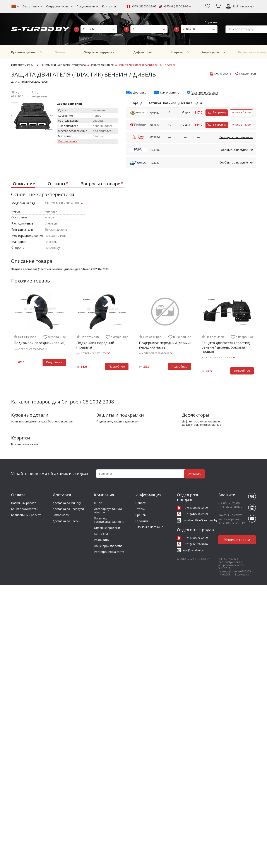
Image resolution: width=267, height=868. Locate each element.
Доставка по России (66, 521)
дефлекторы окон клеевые (201, 422)
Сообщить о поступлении (236, 137)
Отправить (194, 474)
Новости (141, 503)
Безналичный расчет (26, 515)
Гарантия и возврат (205, 92)
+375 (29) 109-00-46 (195, 544)
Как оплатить (170, 93)
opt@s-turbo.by (193, 550)
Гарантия (142, 521)
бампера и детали (61, 422)
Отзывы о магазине (149, 527)
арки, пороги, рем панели (29, 422)
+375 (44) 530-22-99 (176, 7)
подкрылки (104, 422)
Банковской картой (25, 509)
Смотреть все (68, 141)
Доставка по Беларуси (68, 509)
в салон (16, 444)
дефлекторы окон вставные (202, 425)
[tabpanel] (40, 332)
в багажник (31, 444)
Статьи (140, 509)
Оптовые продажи (107, 528)
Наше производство (108, 546)
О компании (31, 6)
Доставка (140, 93)
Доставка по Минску (67, 503)
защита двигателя (126, 422)
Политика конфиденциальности (109, 520)
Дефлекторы (196, 415)
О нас (98, 503)
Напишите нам (237, 540)
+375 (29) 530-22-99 (144, 7)
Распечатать (220, 74)
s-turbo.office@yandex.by (200, 520)
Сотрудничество (58, 6)
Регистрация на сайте (109, 552)
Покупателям (86, 6)
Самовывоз (61, 515)
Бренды (141, 515)
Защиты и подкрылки (120, 415)
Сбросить (211, 23)
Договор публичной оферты (108, 511)
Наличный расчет (24, 503)
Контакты (109, 6)
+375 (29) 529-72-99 (195, 538)
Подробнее (54, 362)
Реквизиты (102, 540)
